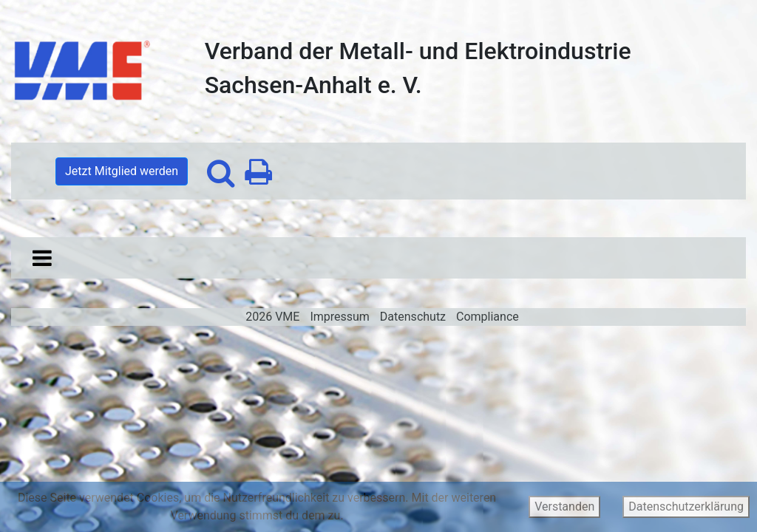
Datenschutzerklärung (686, 507)
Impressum (340, 317)
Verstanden (564, 507)
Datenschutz (413, 317)
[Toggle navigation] (42, 258)
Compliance (488, 317)
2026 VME (272, 317)
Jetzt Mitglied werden (122, 171)
